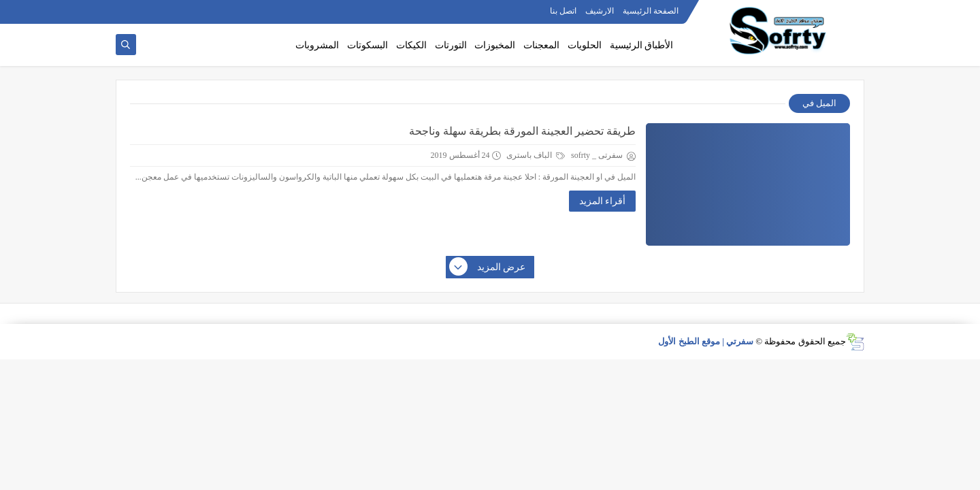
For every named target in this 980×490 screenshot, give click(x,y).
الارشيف (600, 11)
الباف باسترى (536, 155)
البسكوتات (367, 45)
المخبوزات (495, 45)
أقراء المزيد (603, 201)
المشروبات (317, 45)
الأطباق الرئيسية (642, 45)
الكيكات (411, 45)
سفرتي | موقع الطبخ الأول (706, 341)
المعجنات (541, 45)
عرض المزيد (488, 267)
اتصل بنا (563, 11)
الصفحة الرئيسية (651, 11)
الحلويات (585, 45)
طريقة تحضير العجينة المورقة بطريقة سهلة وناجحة (522, 131)
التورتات (451, 45)
